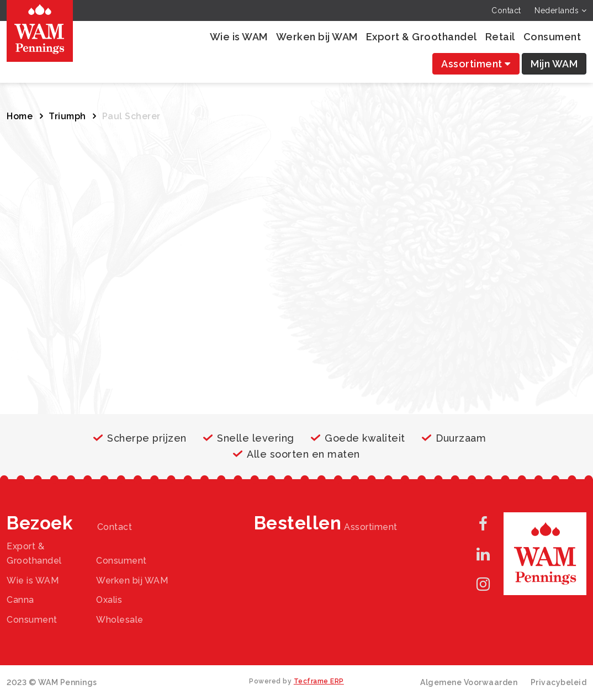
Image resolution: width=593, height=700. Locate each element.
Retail (500, 37)
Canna (20, 600)
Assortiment (476, 64)
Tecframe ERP (319, 681)
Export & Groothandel (422, 37)
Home (20, 116)
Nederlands (560, 10)
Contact (506, 10)
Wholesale (120, 620)
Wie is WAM (239, 37)
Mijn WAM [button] (554, 64)
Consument (552, 37)
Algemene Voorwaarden (469, 682)
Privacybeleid (559, 682)
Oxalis (109, 600)
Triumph (67, 116)
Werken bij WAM (317, 37)
